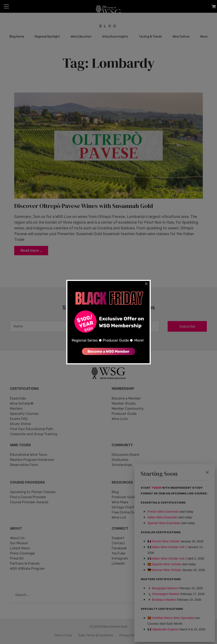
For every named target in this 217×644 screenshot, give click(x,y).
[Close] (146, 284)
